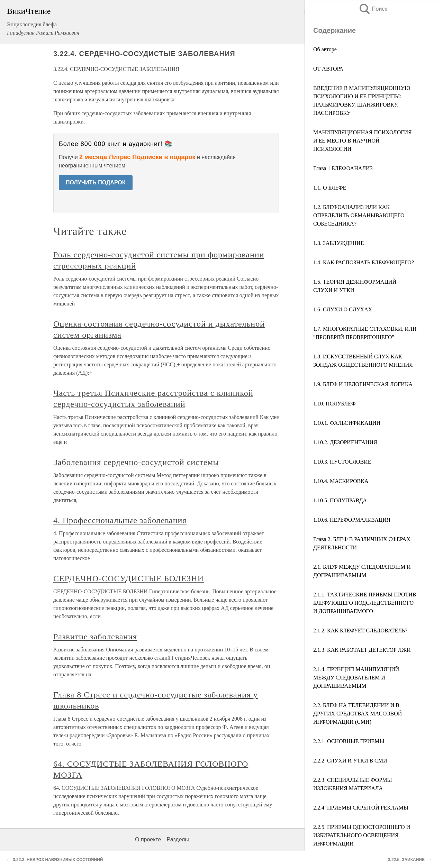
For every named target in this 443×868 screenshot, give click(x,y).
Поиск (373, 9)
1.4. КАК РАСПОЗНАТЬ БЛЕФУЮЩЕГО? (364, 262)
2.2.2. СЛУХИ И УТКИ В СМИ (350, 761)
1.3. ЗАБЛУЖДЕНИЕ (338, 243)
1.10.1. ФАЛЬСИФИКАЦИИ (347, 423)
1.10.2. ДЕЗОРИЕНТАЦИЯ (345, 442)
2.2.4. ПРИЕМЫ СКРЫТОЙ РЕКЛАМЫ (361, 808)
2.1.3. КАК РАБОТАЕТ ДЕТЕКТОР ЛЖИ (362, 650)
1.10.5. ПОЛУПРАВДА (340, 500)
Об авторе (325, 49)
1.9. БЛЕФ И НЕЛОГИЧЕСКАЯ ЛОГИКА (363, 384)
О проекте (148, 839)
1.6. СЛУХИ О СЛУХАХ (343, 309)
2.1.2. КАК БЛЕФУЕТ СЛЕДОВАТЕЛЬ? (360, 631)
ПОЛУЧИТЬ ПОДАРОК (96, 182)
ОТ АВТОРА (328, 69)
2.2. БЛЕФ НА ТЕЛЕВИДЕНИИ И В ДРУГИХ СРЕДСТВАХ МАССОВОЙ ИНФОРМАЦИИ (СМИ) (358, 714)
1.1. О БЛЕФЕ (330, 188)
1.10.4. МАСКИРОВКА (341, 481)
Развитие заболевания (95, 637)
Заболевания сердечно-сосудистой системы (136, 462)
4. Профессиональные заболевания (120, 520)
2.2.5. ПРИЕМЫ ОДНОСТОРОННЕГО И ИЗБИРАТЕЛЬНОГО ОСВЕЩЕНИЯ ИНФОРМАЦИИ (362, 835)
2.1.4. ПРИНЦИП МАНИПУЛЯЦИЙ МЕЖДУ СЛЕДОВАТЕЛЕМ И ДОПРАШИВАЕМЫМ (356, 678)
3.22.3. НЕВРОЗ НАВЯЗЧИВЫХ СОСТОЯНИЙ (58, 860)
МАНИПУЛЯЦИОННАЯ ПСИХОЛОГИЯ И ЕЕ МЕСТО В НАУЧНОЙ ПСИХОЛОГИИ (363, 141)
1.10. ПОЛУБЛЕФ (334, 404)
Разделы (178, 839)
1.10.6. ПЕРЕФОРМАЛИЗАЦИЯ (352, 520)
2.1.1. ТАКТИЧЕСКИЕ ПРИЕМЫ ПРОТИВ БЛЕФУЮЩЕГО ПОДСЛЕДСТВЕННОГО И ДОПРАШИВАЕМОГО (365, 603)
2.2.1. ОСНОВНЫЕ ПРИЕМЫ (349, 741)
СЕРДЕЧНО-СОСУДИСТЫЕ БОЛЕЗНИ (129, 578)
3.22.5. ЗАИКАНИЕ (406, 860)
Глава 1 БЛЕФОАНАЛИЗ (343, 168)
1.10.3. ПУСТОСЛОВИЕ (342, 462)
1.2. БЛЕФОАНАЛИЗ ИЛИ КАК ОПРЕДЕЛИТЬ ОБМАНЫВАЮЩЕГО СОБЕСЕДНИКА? (359, 215)
